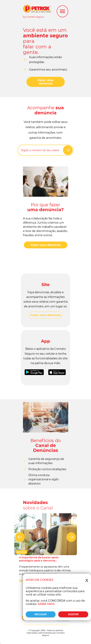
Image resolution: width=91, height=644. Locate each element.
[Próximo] (71, 537)
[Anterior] (20, 537)
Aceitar (73, 614)
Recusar (41, 614)
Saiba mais (46, 604)
